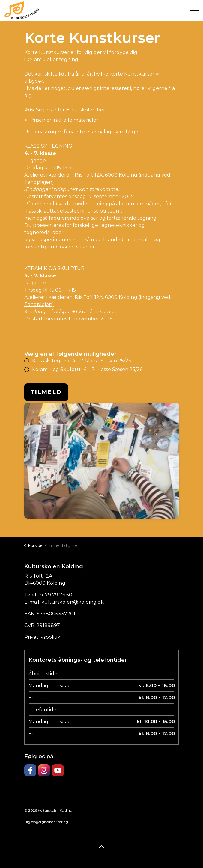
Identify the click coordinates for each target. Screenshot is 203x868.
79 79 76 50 (59, 595)
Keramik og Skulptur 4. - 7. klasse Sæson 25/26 (87, 369)
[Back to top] (102, 847)
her (101, 110)
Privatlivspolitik (42, 637)
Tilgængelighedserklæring (46, 822)
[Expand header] (194, 10)
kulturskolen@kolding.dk (73, 602)
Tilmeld (46, 392)
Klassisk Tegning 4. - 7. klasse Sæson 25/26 (81, 361)
